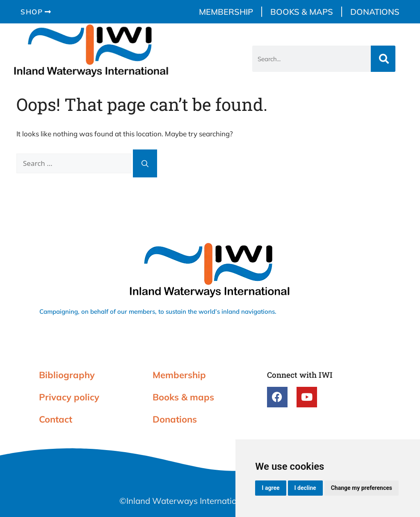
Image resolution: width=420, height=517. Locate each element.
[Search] (383, 59)
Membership (226, 12)
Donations (375, 12)
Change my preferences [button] (362, 488)
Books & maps (302, 12)
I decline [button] (305, 488)
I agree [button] (270, 488)
